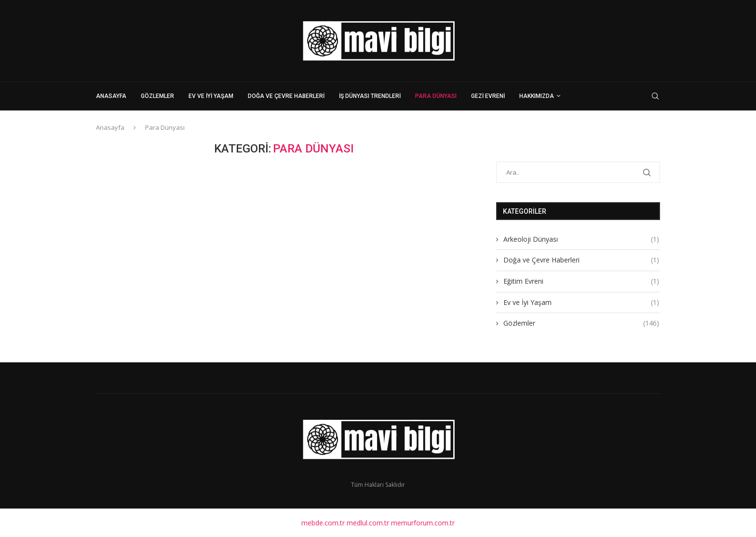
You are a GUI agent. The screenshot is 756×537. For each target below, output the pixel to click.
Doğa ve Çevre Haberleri (286, 96)
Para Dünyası (436, 96)
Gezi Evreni (488, 96)
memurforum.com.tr (423, 522)
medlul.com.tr (368, 522)
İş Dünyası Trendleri (370, 96)
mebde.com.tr (323, 522)
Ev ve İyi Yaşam (211, 96)
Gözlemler (157, 96)
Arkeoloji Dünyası (581, 239)
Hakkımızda (537, 96)
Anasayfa (111, 96)
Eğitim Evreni (581, 281)
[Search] (655, 96)
